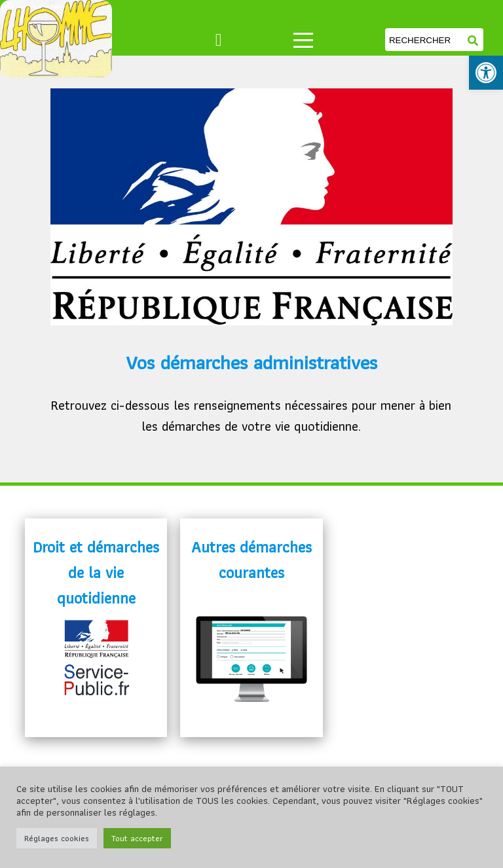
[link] (486, 73)
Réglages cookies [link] (57, 838)
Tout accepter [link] (137, 838)
